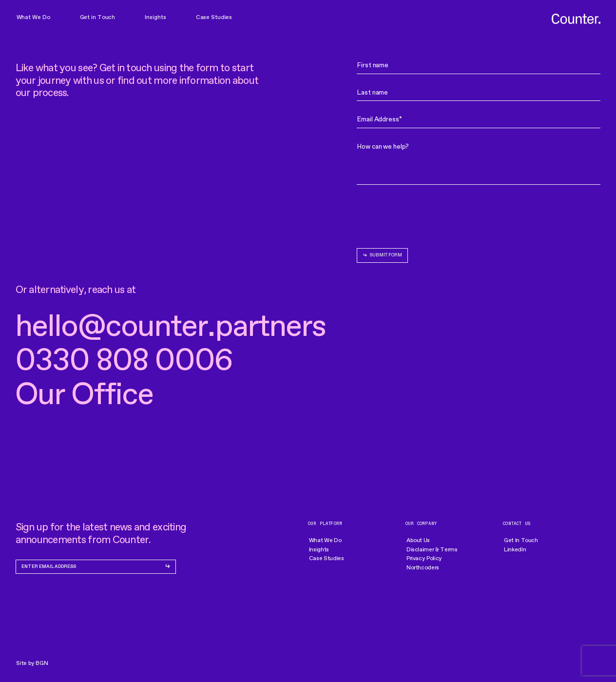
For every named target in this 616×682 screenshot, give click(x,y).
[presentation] (431, 214)
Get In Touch (521, 540)
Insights (155, 17)
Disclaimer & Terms (432, 549)
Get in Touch (98, 17)
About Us (418, 540)
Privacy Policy (424, 558)
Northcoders (423, 567)
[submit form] (382, 255)
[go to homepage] (576, 19)
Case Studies (214, 17)
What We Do (33, 17)
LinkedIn (515, 549)
